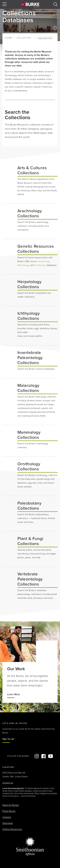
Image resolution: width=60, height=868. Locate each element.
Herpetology (44, 261)
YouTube (50, 756)
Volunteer (8, 823)
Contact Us (8, 783)
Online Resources (12, 829)
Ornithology (40, 265)
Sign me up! (8, 739)
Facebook (44, 756)
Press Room (9, 811)
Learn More (14, 694)
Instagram (37, 756)
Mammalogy (23, 265)
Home (9, 38)
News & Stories (11, 805)
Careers (7, 817)
